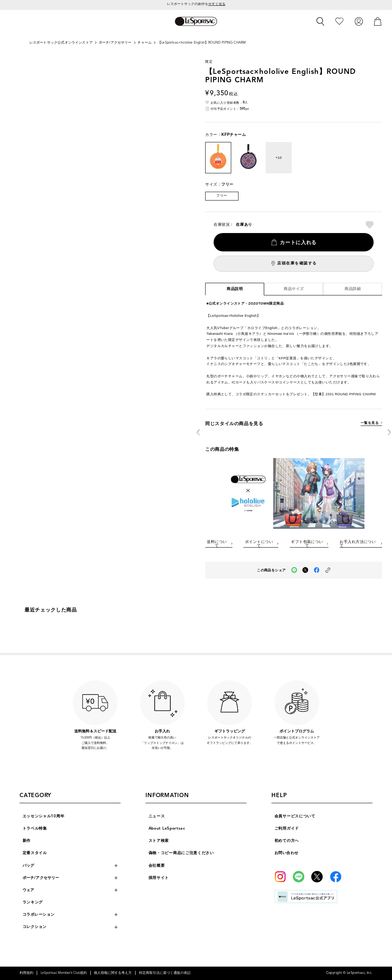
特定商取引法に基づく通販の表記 (165, 973)
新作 (27, 841)
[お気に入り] (339, 21)
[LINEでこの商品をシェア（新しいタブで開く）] (294, 570)
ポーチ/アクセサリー (115, 43)
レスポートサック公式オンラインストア (61, 43)
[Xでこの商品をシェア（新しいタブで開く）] (305, 570)
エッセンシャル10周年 (44, 816)
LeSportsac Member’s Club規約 (64, 973)
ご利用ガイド (287, 828)
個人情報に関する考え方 (113, 973)
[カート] (378, 21)
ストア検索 (159, 841)
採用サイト (159, 878)
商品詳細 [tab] (353, 289)
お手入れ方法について (358, 544)
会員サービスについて (295, 816)
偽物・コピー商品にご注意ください (181, 853)
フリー (222, 196)
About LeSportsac (167, 828)
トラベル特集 (35, 828)
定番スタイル (35, 853)
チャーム (145, 43)
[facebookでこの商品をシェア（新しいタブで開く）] (317, 570)
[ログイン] (359, 21)
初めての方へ (287, 841)
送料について (217, 544)
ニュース (157, 816)
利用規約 (26, 973)
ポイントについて (259, 544)
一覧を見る (370, 423)
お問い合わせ (287, 853)
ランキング (33, 902)
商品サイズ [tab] (294, 289)
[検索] (320, 21)
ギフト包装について (307, 544)
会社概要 (157, 865)
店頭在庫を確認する (297, 263)
